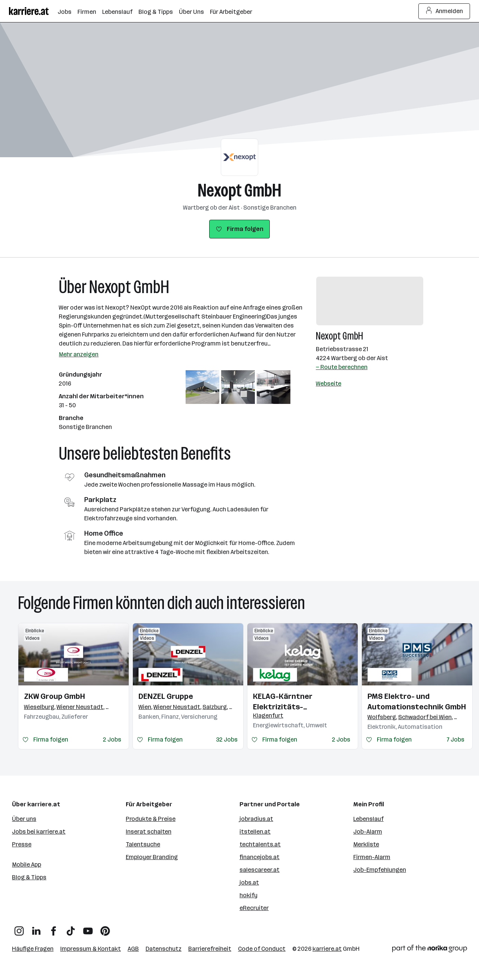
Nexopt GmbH (239, 190)
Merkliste (366, 844)
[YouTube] (88, 928)
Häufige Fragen (33, 949)
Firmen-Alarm (372, 857)
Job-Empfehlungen (380, 870)
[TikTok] (71, 928)
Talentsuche (143, 844)
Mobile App (27, 865)
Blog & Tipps (29, 877)
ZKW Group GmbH (54, 696)
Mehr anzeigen (79, 354)
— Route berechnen (342, 367)
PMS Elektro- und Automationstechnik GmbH (417, 701)
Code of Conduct (262, 949)
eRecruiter (254, 908)
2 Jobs (112, 739)
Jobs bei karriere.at (39, 832)
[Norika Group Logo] (430, 950)
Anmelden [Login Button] (444, 11)
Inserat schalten (149, 832)
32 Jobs (227, 739)
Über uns (24, 819)
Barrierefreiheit (210, 949)
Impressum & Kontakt (91, 949)
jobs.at (249, 882)
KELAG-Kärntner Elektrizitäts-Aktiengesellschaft (288, 702)
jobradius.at (256, 819)
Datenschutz (164, 949)
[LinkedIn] (36, 928)
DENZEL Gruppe (166, 696)
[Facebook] (54, 928)
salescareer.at (260, 870)
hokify (248, 895)
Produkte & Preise (151, 819)
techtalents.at (260, 844)
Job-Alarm (368, 832)
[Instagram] (19, 928)
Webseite (329, 384)
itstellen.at (255, 832)
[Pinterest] (105, 928)
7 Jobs (456, 739)
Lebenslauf (368, 819)
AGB (133, 949)
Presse (22, 844)
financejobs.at (260, 857)
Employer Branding (152, 857)
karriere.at (327, 949)
